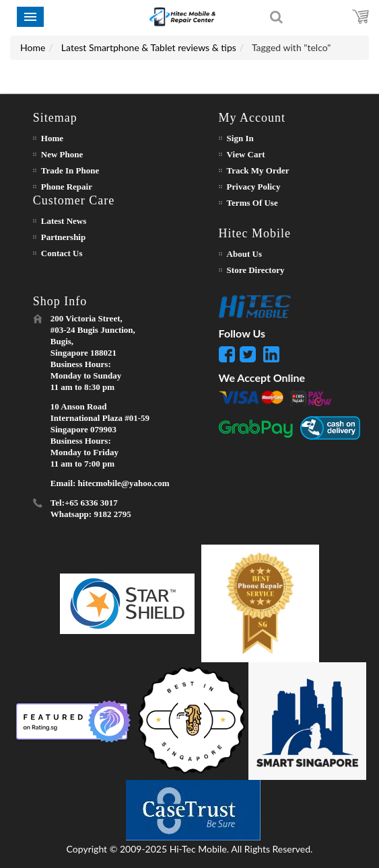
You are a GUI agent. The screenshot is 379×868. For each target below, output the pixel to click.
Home (33, 47)
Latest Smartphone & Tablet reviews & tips (149, 47)
